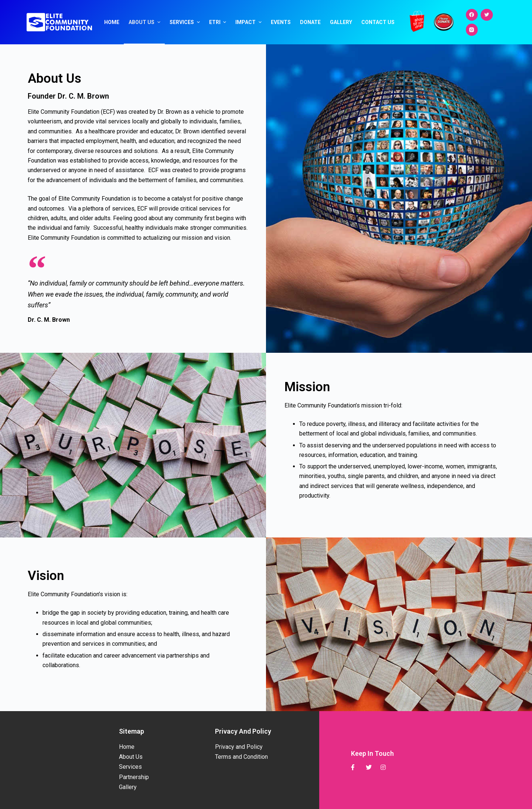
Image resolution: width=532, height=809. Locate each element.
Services (186, 22)
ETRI (219, 22)
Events (281, 22)
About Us (145, 22)
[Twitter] (487, 15)
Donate (310, 22)
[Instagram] (472, 30)
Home (112, 22)
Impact (249, 22)
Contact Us (378, 22)
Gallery (341, 22)
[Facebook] (472, 15)
